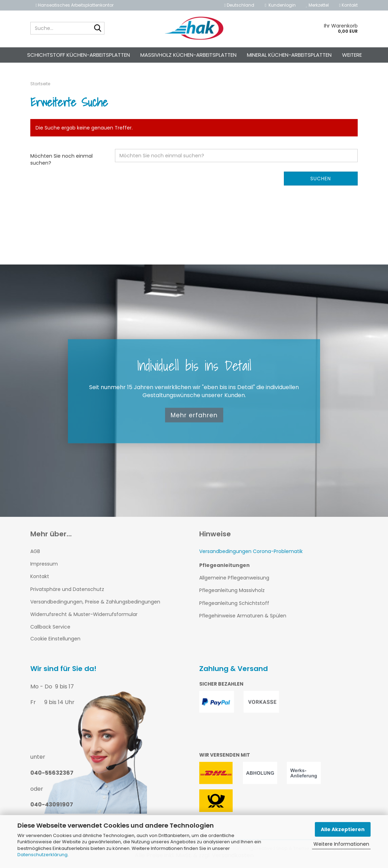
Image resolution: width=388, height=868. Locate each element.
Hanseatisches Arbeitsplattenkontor (75, 5)
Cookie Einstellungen (55, 639)
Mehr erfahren (194, 415)
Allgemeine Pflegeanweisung (234, 578)
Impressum (44, 564)
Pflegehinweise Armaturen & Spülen (243, 616)
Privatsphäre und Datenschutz (67, 589)
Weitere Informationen (341, 844)
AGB (35, 551)
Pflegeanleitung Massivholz (232, 590)
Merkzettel (317, 5)
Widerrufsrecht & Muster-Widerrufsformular (84, 614)
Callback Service (50, 627)
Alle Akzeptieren (343, 829)
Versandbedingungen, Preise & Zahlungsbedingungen (95, 602)
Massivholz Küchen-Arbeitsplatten (188, 55)
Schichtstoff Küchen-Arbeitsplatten (79, 55)
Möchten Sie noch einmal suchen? (61, 159)
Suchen (321, 179)
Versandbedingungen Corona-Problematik (251, 551)
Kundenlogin (280, 5)
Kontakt (348, 5)
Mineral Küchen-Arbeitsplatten (289, 55)
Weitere (352, 55)
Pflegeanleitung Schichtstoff (234, 603)
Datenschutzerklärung (42, 855)
